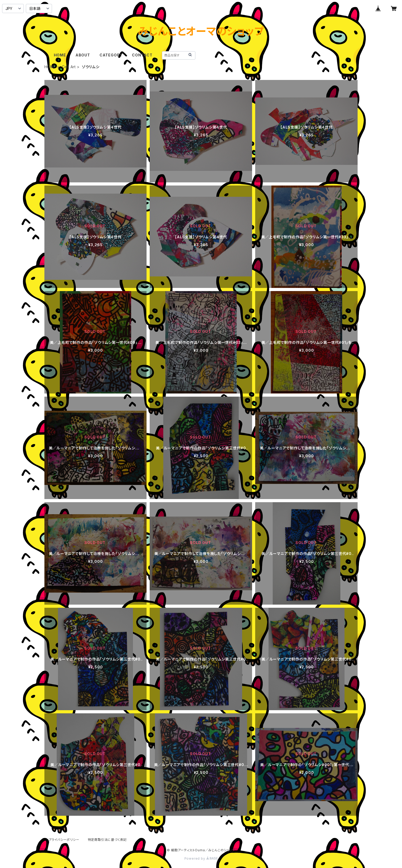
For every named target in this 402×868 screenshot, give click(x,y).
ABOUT (83, 55)
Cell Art (69, 67)
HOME (60, 55)
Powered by (201, 858)
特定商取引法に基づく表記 (107, 840)
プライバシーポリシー (64, 840)
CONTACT (142, 55)
